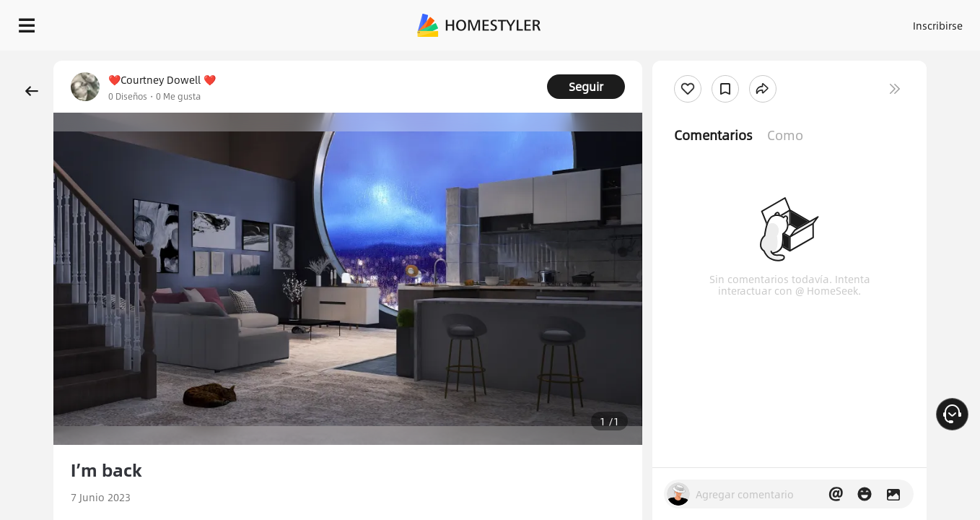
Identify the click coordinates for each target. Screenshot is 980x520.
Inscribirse (755, 22)
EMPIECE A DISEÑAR (903, 22)
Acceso (699, 22)
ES (808, 22)
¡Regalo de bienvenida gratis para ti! (642, 61)
